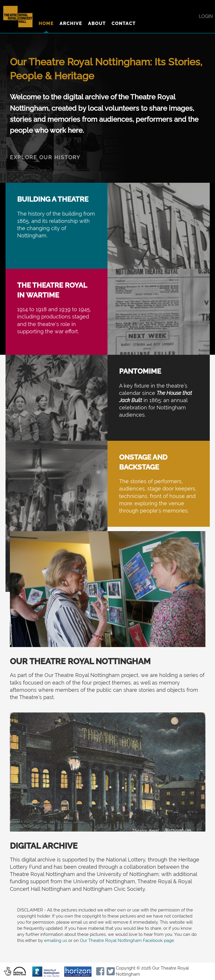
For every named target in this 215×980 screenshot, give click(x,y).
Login (206, 16)
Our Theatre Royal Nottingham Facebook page (127, 940)
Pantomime (140, 371)
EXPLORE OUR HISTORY (45, 157)
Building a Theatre (53, 199)
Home (46, 24)
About (97, 24)
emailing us (56, 940)
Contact (124, 24)
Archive (71, 24)
